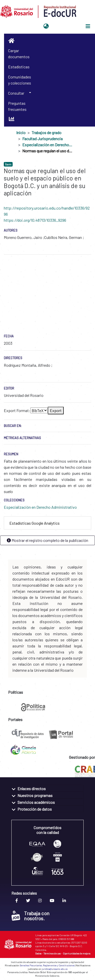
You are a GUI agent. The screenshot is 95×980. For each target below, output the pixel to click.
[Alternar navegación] (88, 26)
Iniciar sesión (63, 26)
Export (56, 410)
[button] (46, 26)
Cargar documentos (19, 54)
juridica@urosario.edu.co (55, 969)
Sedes (38, 953)
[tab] (47, 523)
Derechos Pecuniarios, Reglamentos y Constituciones (47, 965)
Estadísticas (19, 67)
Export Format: (17, 410)
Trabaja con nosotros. (30, 916)
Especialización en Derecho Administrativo (47, 145)
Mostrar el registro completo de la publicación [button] (47, 540)
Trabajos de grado (46, 132)
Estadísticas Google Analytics (34, 523)
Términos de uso (52, 953)
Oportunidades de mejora (77, 953)
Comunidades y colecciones (20, 80)
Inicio (21, 132)
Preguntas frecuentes (17, 106)
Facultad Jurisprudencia (42, 139)
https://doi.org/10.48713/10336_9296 (35, 220)
